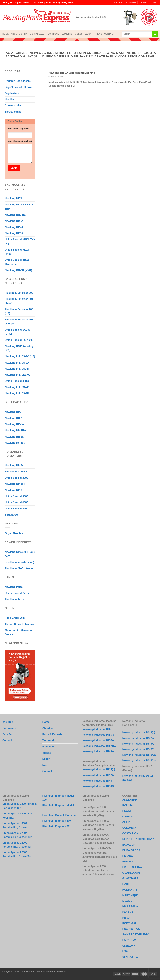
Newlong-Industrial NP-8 (97, 781)
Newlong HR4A (14, 233)
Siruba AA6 (12, 515)
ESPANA (128, 856)
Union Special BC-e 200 (19, 340)
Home (6, 34)
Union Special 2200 (16, 478)
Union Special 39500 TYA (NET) (20, 242)
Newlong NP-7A (14, 466)
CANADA (128, 817)
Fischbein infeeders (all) (19, 562)
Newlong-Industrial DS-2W (138, 738)
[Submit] (155, 34)
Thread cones (13, 112)
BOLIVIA (128, 805)
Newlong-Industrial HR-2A (98, 752)
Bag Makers (12, 93)
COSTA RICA (130, 833)
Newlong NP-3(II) (15, 484)
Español (143, 2)
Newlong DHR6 (14, 418)
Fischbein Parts (14, 599)
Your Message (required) (20, 141)
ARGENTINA (130, 800)
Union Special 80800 (17, 381)
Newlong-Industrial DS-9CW (139, 760)
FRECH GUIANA (132, 867)
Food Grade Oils (15, 618)
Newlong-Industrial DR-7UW (99, 746)
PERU (126, 918)
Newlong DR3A (14, 221)
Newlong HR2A (14, 227)
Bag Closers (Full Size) (19, 87)
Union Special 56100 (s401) (17, 252)
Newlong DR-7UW (16, 430)
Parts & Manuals (34, 34)
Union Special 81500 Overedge (17, 262)
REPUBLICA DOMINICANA (139, 839)
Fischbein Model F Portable (59, 815)
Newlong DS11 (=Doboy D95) (19, 348)
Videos (79, 34)
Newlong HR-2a (14, 437)
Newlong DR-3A (14, 424)
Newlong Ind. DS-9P (17, 393)
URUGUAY (129, 946)
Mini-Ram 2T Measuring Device (19, 632)
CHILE (126, 822)
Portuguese (131, 2)
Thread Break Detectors (19, 624)
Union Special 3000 (16, 496)
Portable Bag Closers (18, 81)
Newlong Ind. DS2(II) (17, 369)
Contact (154, 2)
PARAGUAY (130, 940)
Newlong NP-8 (13, 490)
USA (125, 951)
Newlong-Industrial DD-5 (97, 729)
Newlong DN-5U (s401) (18, 270)
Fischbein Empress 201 (57, 826)
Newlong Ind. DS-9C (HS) (20, 356)
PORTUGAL (130, 923)
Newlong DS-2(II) (15, 443)
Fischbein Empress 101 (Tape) (19, 301)
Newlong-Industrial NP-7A (98, 775)
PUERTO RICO (131, 929)
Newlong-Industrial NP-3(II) (99, 769)
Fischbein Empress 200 (57, 821)
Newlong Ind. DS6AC (17, 375)
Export (89, 34)
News (99, 34)
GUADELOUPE (131, 873)
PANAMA (128, 912)
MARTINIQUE (131, 895)
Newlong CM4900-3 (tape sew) (20, 554)
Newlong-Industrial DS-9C (138, 749)
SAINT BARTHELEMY (136, 934)
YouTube (118, 2)
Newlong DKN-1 (14, 199)
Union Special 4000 (16, 502)
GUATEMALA (131, 878)
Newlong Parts (14, 587)
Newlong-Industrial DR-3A (98, 740)
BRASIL (127, 811)
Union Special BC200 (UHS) (18, 332)
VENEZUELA (130, 957)
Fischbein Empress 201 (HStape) (19, 322)
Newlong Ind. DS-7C (17, 387)
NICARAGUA (130, 906)
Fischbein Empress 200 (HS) (19, 311)
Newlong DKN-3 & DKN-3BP (19, 207)
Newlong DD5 (13, 412)
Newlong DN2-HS (15, 215)
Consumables (13, 106)
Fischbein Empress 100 (19, 293)
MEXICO (128, 901)
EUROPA (128, 862)
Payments (67, 34)
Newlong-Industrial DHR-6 (98, 735)
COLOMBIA (129, 828)
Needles (10, 99)
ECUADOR (129, 845)
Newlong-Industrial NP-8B (98, 786)
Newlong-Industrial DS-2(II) (139, 733)
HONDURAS (130, 890)
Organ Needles (14, 533)
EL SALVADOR (131, 850)
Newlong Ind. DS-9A (17, 363)
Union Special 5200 (16, 509)
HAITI (126, 884)
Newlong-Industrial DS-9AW (139, 755)
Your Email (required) (18, 129)
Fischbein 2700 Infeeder (19, 568)
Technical (53, 34)
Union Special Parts (17, 593)
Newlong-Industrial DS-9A (138, 744)
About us (16, 34)
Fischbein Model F (16, 472)
